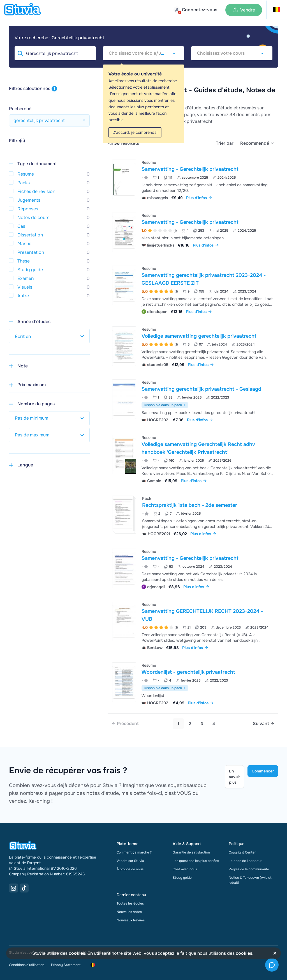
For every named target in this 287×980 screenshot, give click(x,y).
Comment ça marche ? (134, 852)
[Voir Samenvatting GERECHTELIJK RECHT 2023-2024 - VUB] (193, 625)
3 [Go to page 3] (202, 724)
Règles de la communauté (249, 869)
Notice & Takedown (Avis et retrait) (250, 880)
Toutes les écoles (130, 903)
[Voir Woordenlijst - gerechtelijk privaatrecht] (193, 683)
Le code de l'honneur (245, 861)
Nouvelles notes (129, 912)
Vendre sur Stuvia (130, 861)
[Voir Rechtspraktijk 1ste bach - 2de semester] (193, 515)
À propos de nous (130, 869)
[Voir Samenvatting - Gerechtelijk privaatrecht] (193, 179)
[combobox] (143, 53)
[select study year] (49, 336)
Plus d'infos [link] (199, 198)
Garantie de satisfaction (191, 852)
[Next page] (264, 724)
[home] (22, 10)
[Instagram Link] (13, 888)
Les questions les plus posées (196, 861)
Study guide (182, 878)
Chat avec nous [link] (185, 869)
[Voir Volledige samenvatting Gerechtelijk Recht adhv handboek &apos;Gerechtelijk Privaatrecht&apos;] (193, 458)
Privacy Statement (66, 965)
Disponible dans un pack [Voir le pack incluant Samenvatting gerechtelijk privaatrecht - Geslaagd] (165, 405)
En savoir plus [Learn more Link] (234, 777)
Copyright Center (242, 852)
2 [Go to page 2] (190, 724)
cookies (77, 953)
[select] (257, 143)
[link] (125, 724)
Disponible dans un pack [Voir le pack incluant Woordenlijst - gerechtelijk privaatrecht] (165, 688)
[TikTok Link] (24, 888)
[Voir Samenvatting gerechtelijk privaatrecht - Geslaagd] (193, 400)
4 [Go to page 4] (214, 724)
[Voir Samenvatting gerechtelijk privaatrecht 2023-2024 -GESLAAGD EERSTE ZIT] (193, 289)
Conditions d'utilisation (27, 965)
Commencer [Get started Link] (263, 771)
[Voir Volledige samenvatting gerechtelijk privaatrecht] (193, 346)
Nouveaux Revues (131, 920)
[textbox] (143, 53)
